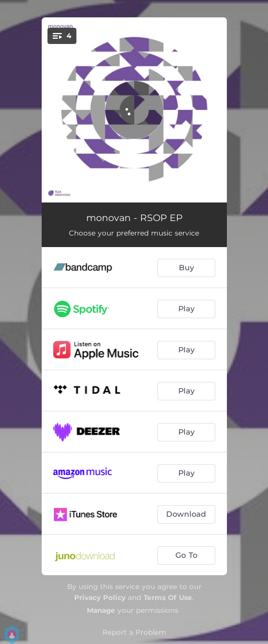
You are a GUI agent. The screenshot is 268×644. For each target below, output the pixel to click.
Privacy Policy (100, 597)
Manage (101, 610)
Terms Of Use (168, 597)
